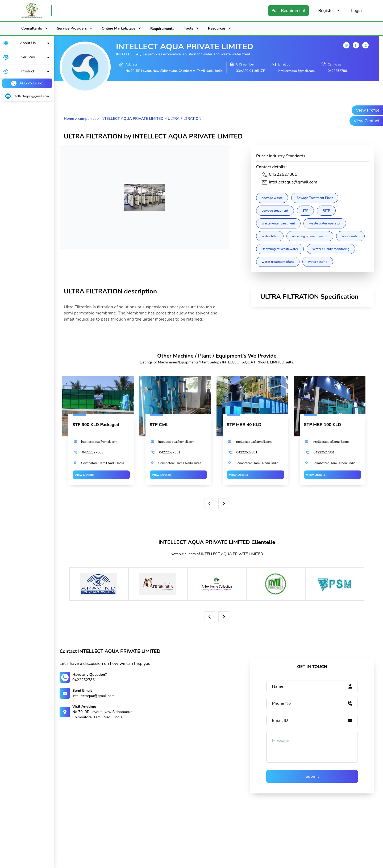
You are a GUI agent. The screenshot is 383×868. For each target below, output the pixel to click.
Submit (312, 776)
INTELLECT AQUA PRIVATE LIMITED (132, 119)
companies (87, 119)
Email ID (280, 720)
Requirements (162, 29)
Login (356, 11)
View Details (84, 475)
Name (278, 686)
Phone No (282, 703)
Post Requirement (288, 11)
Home (69, 119)
